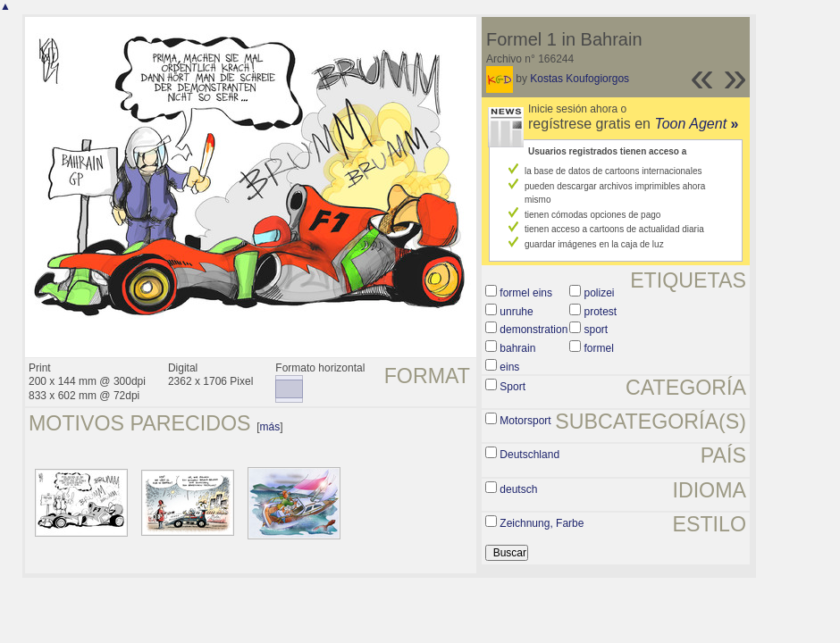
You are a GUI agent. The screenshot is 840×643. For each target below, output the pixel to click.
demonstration (533, 330)
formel (598, 348)
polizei (599, 293)
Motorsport (525, 421)
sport (596, 330)
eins (509, 367)
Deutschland (529, 455)
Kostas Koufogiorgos (580, 79)
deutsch (518, 489)
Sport (512, 387)
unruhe (516, 312)
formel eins (526, 293)
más (270, 427)
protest (600, 312)
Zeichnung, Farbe (542, 523)
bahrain (517, 348)
